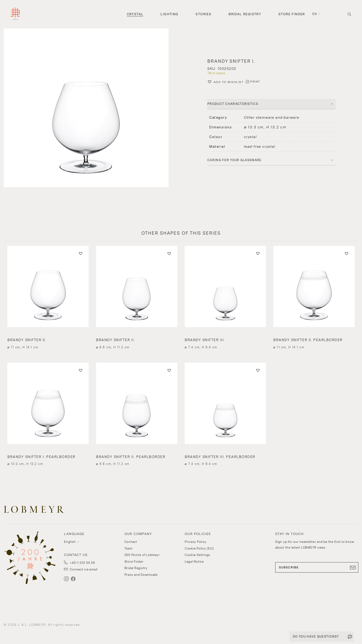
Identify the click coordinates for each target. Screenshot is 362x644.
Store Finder (292, 14)
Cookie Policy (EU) (199, 548)
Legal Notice (194, 562)
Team (128, 548)
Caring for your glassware (234, 160)
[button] (90, 108)
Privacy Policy (196, 542)
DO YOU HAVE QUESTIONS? (316, 637)
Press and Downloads (141, 575)
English (70, 542)
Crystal (135, 14)
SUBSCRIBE (317, 567)
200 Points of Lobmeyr (142, 555)
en (315, 14)
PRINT (255, 82)
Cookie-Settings (197, 555)
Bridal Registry (245, 14)
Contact (131, 542)
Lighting (169, 14)
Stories (203, 14)
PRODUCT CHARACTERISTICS (233, 104)
